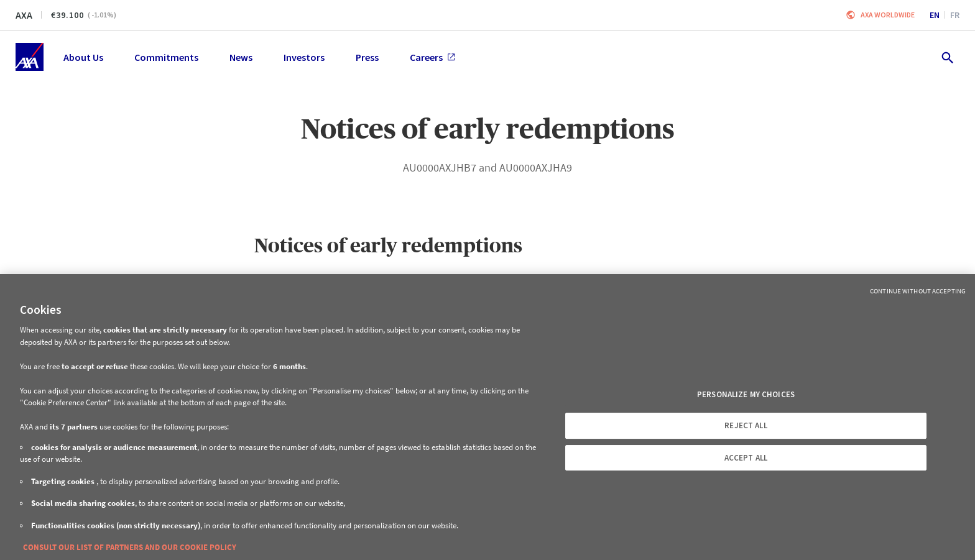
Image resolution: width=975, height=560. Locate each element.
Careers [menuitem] (432, 57)
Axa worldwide (888, 15)
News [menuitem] (241, 57)
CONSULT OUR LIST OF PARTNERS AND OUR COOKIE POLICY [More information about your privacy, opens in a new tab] (130, 547)
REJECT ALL (746, 425)
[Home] (30, 57)
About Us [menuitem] (83, 57)
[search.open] (947, 57)
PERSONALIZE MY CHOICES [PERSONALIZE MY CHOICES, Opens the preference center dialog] (746, 394)
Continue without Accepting (918, 291)
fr (955, 15)
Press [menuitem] (367, 57)
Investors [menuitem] (304, 57)
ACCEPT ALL (746, 458)
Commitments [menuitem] (166, 57)
